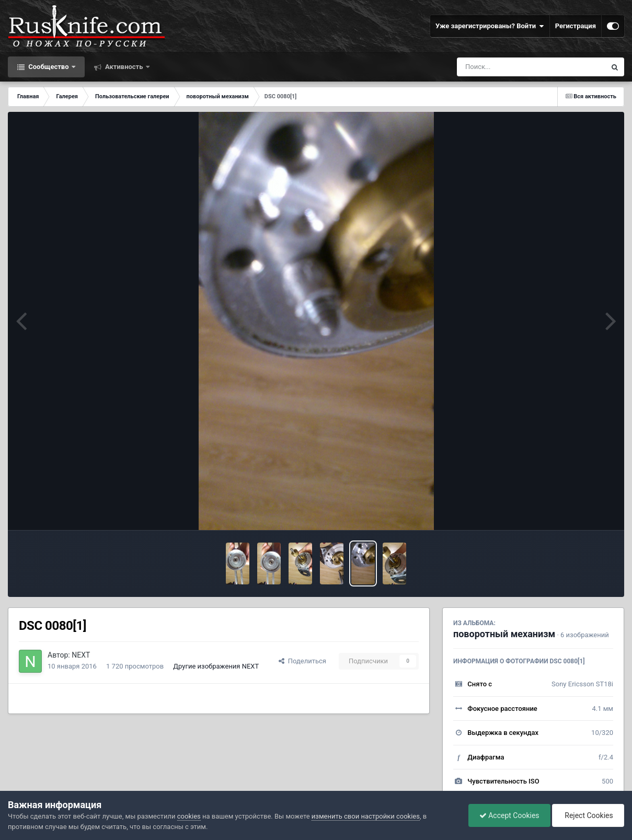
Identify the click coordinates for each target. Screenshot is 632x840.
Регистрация (576, 26)
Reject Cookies (588, 815)
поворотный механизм (504, 634)
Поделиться (302, 661)
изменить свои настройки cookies (366, 816)
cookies (189, 816)
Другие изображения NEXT (216, 666)
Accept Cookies (509, 815)
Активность (124, 67)
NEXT (81, 655)
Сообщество (49, 67)
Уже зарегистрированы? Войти (490, 26)
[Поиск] (512, 67)
